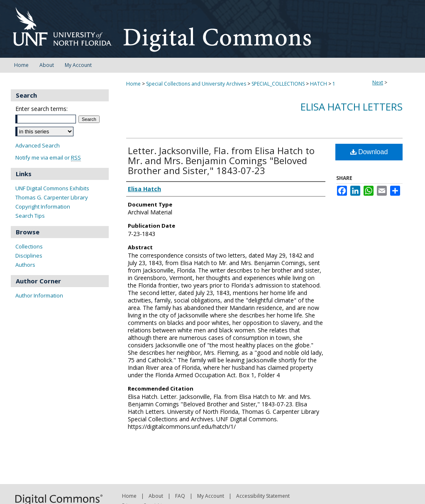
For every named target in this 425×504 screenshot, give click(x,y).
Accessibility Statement (263, 496)
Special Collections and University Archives (196, 84)
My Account (211, 496)
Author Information (39, 295)
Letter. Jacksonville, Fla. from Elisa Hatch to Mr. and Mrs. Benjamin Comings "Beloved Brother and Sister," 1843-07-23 (221, 160)
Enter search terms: (42, 109)
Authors (25, 265)
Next (378, 82)
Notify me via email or (48, 158)
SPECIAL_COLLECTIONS (278, 84)
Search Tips (30, 216)
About (156, 496)
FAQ (180, 496)
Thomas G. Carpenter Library (52, 197)
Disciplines (29, 256)
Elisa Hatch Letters (352, 107)
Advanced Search (38, 145)
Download (369, 152)
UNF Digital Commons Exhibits (52, 188)
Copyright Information (43, 207)
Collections (29, 246)
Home (133, 84)
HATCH (319, 84)
